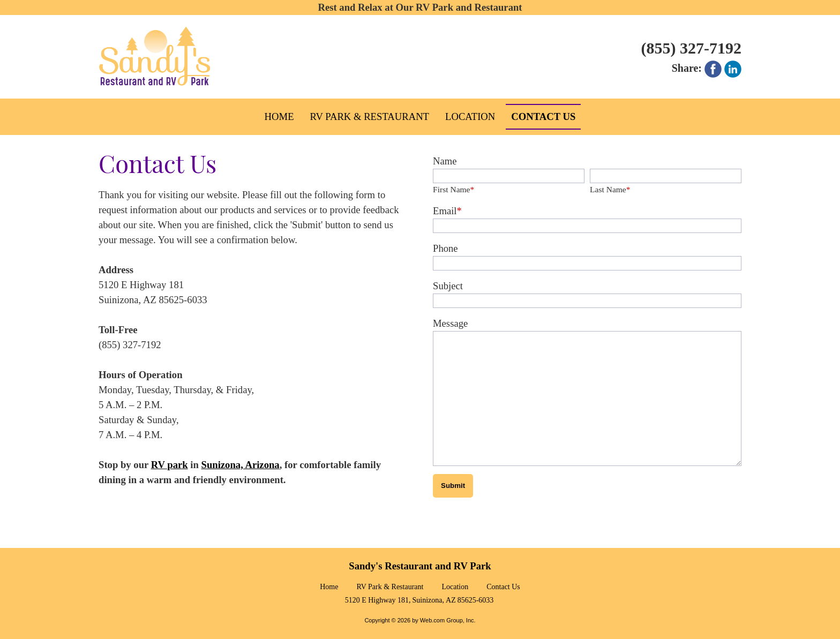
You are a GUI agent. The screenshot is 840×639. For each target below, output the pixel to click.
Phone (445, 248)
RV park (170, 465)
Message (450, 323)
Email (447, 211)
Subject (448, 286)
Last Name (610, 189)
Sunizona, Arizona (241, 465)
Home (329, 591)
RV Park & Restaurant (390, 591)
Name (445, 161)
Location (455, 591)
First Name (453, 189)
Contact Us (503, 591)
